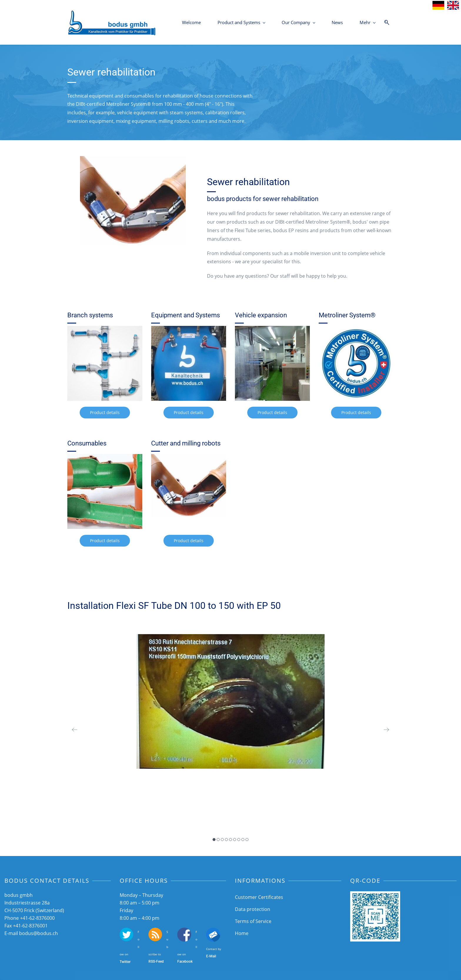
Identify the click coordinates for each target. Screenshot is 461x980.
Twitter (125, 962)
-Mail (212, 956)
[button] (75, 730)
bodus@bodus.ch (39, 933)
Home (242, 933)
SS (153, 961)
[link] (133, 160)
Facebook (185, 961)
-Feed (159, 961)
